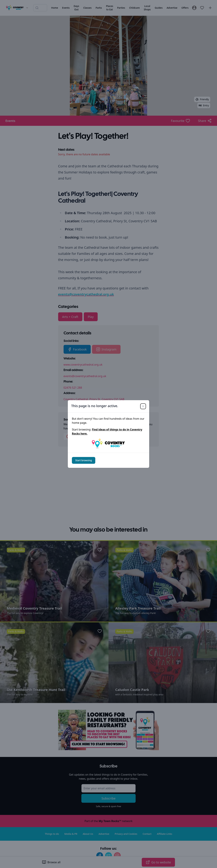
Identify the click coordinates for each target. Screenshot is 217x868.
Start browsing (84, 460)
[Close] (143, 406)
